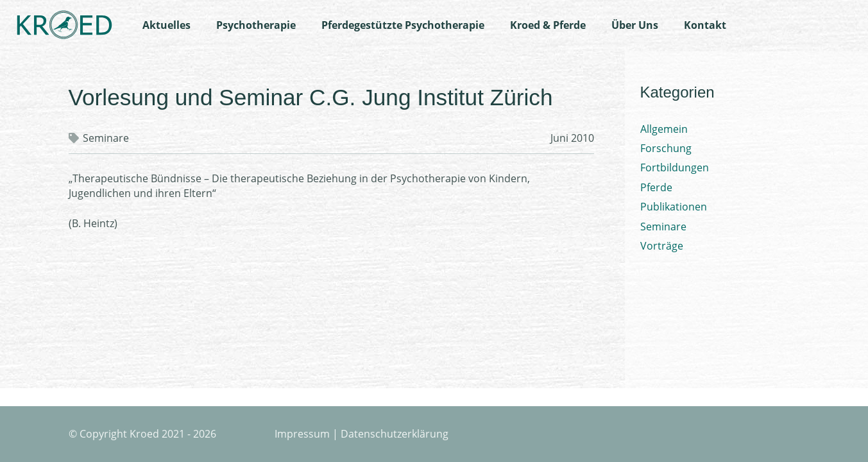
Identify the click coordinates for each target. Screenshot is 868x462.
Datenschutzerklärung (395, 434)
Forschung (666, 148)
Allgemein (664, 129)
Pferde (656, 187)
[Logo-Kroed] (64, 26)
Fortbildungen (675, 167)
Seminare (106, 138)
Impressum (302, 434)
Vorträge (662, 246)
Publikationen (674, 207)
